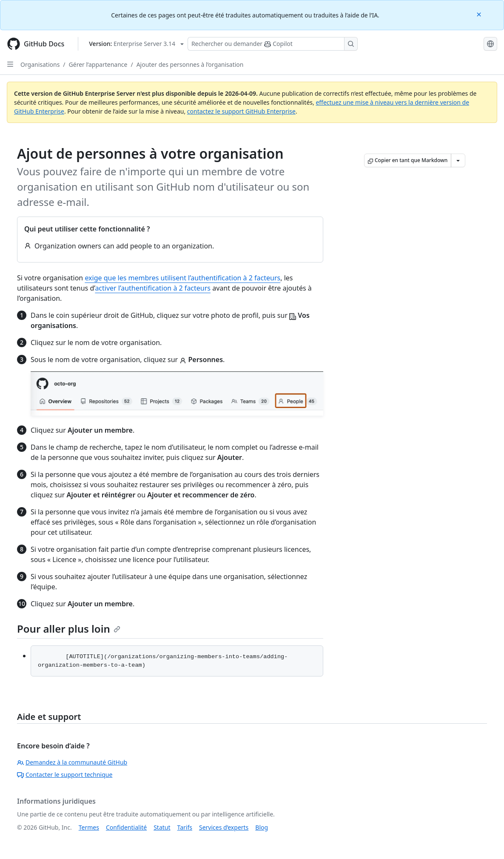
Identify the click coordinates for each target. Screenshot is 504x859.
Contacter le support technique (65, 775)
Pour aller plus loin (69, 629)
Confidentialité (126, 827)
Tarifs (185, 827)
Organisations (40, 64)
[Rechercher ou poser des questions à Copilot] (273, 44)
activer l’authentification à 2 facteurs (153, 288)
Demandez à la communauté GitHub (72, 762)
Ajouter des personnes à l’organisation (190, 64)
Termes (89, 827)
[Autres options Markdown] (458, 160)
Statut (162, 827)
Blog (262, 827)
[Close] (480, 14)
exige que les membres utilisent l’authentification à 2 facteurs (182, 278)
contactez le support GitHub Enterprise (241, 111)
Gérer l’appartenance (98, 64)
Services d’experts (224, 827)
